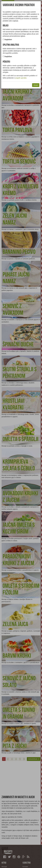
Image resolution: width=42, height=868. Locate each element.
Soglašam (8, 39)
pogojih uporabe (21, 78)
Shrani (36, 85)
